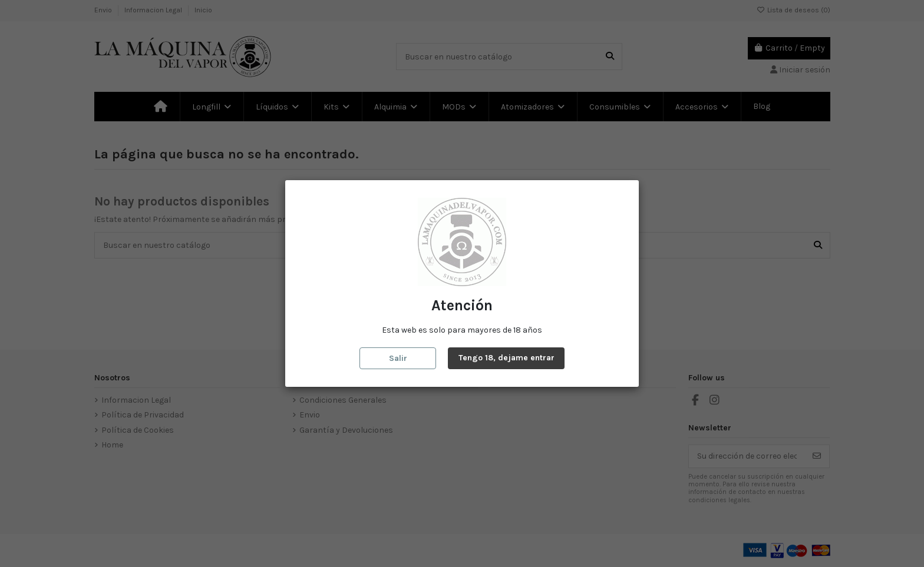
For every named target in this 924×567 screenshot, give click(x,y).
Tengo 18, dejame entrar (506, 358)
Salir (398, 358)
